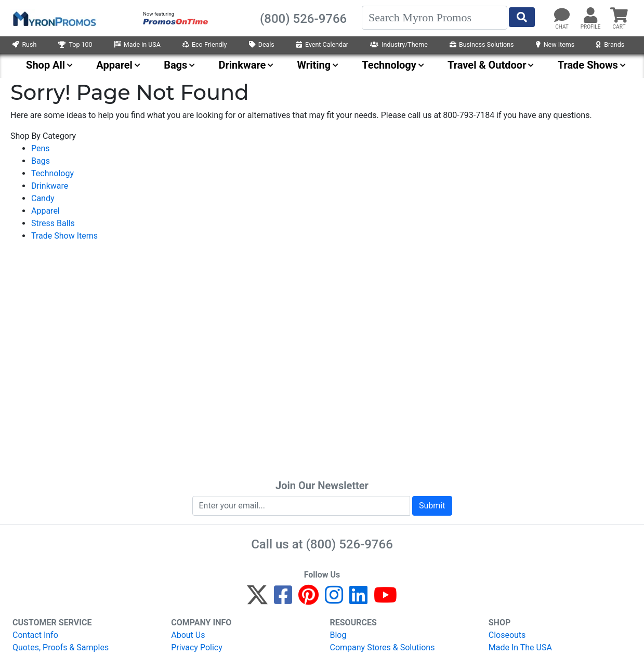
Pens (41, 148)
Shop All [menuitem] (45, 65)
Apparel (45, 211)
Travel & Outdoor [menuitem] (487, 65)
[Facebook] (283, 600)
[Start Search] (522, 17)
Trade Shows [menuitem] (588, 65)
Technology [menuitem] (389, 65)
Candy (43, 198)
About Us (188, 635)
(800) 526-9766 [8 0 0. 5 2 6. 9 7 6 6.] (350, 544)
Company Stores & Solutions (383, 647)
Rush (24, 44)
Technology (52, 173)
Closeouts (507, 635)
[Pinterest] (308, 600)
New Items (555, 44)
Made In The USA (520, 647)
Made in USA (137, 44)
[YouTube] (385, 600)
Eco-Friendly (205, 44)
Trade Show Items (64, 236)
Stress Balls (53, 223)
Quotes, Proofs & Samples (61, 647)
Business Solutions (482, 44)
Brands (610, 44)
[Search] (435, 18)
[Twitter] (257, 600)
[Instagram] (334, 600)
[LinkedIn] (358, 600)
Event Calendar (322, 44)
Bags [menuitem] (175, 65)
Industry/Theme (399, 44)
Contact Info (35, 635)
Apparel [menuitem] (114, 65)
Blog (338, 635)
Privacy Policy (197, 647)
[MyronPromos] (54, 18)
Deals (262, 44)
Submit (432, 506)
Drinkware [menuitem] (242, 65)
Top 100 (75, 44)
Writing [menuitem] (314, 65)
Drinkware (50, 186)
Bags (41, 161)
